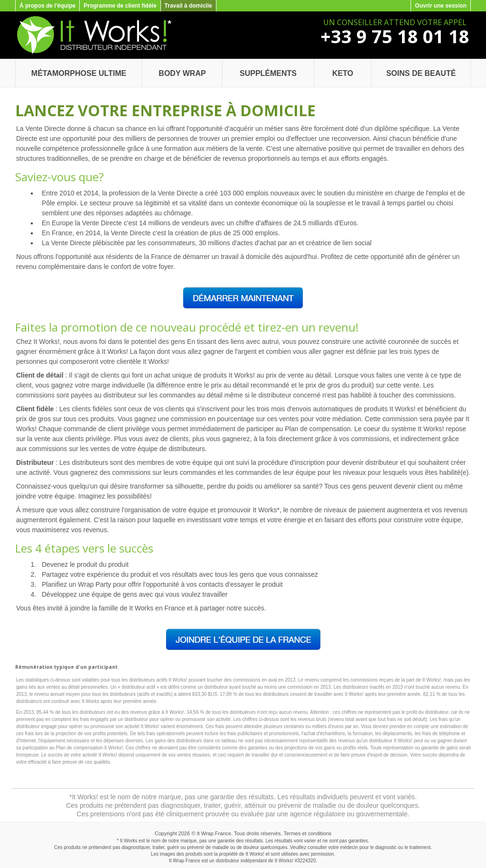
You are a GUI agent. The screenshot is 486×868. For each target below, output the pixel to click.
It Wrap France (214, 833)
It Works (283, 861)
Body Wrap (182, 73)
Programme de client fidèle (120, 6)
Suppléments (268, 73)
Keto (343, 73)
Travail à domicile (188, 6)
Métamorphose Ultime (79, 73)
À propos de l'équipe (47, 6)
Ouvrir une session (441, 6)
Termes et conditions (307, 833)
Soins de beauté (421, 73)
